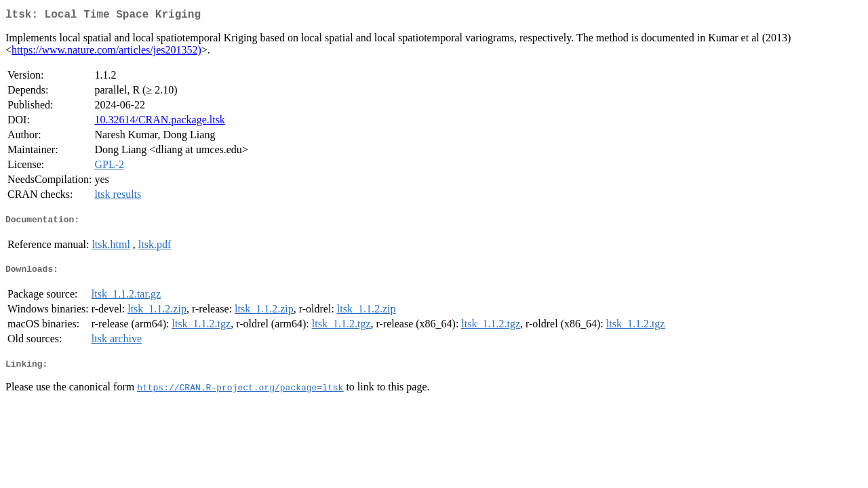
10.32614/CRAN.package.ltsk (159, 122)
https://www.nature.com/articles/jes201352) (106, 53)
